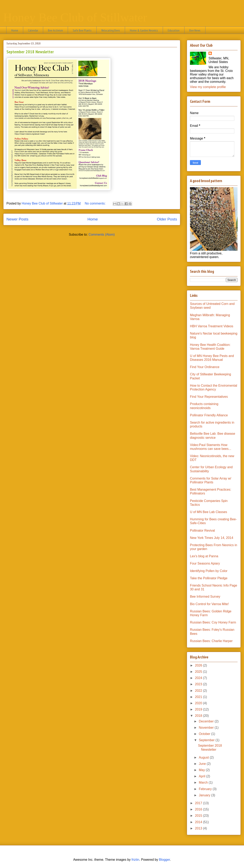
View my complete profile (208, 87)
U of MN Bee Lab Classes (209, 512)
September (207, 740)
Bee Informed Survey (205, 597)
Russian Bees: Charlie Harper (211, 641)
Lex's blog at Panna (204, 556)
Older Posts (167, 219)
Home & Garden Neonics (144, 30)
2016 (199, 809)
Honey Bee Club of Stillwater (75, 17)
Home (15, 30)
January (205, 795)
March (204, 782)
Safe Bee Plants (82, 30)
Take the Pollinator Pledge (209, 578)
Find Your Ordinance (205, 367)
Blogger (164, 860)
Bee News (195, 30)
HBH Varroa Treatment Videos (212, 326)
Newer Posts (17, 219)
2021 (199, 697)
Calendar (33, 30)
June (203, 764)
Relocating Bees (111, 30)
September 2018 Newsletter (30, 52)
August (204, 757)
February (206, 789)
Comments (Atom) (102, 235)
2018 (199, 716)
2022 (199, 691)
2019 (199, 709)
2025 (199, 672)
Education (174, 30)
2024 (199, 678)
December (207, 721)
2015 (199, 816)
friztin (135, 860)
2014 (199, 822)
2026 (199, 665)
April (202, 776)
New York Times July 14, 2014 (212, 538)
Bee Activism (55, 30)
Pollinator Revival (202, 531)
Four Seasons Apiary (205, 563)
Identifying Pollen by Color (209, 571)
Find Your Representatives (209, 397)
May (202, 770)
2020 (199, 703)
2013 (199, 828)
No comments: (96, 203)
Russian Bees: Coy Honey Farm (213, 622)
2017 (199, 803)
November (207, 728)
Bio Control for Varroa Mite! (209, 604)
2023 (199, 684)
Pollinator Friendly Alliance (209, 415)
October (205, 734)
